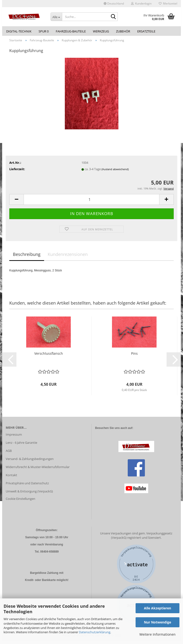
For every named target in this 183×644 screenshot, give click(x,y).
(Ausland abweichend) (115, 172)
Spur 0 (44, 31)
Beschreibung (27, 257)
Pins (134, 356)
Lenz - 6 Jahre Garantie (21, 445)
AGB (9, 453)
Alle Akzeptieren (158, 608)
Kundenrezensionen (68, 257)
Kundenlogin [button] (141, 3)
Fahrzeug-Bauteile (71, 31)
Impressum (14, 437)
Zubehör (123, 31)
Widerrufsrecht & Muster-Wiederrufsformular (38, 470)
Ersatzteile (146, 31)
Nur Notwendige (158, 622)
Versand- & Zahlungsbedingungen (30, 461)
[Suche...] (56, 17)
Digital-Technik (19, 31)
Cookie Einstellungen (20, 501)
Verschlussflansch (49, 356)
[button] (114, 4)
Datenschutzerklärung (95, 632)
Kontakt (11, 478)
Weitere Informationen (158, 634)
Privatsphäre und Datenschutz (27, 486)
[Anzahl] (91, 202)
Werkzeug (101, 31)
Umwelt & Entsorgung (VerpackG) (29, 494)
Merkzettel (168, 3)
